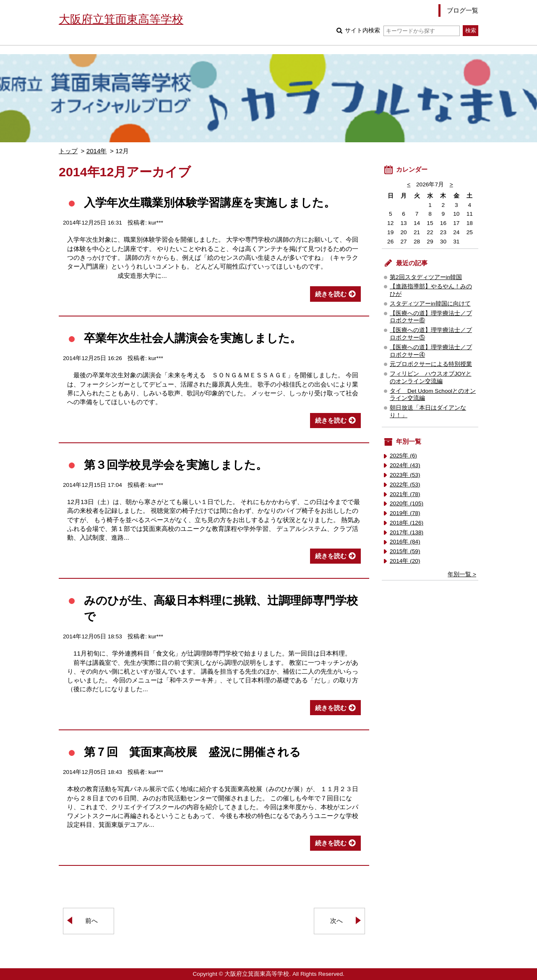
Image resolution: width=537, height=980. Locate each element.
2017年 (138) (407, 532)
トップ (68, 151)
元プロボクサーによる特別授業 (431, 364)
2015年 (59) (405, 551)
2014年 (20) (405, 561)
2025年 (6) (403, 456)
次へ (336, 921)
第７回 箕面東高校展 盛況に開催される (192, 752)
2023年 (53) (405, 475)
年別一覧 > (462, 574)
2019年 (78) (405, 513)
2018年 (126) (407, 523)
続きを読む (331, 294)
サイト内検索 (402, 30)
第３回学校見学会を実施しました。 (176, 465)
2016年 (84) (405, 542)
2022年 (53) (405, 485)
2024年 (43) (405, 465)
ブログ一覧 (463, 10)
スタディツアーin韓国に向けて (430, 304)
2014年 (97, 151)
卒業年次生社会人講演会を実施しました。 (193, 338)
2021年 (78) (405, 494)
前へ (91, 921)
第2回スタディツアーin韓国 (426, 277)
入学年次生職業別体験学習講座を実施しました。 (210, 203)
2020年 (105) (407, 503)
